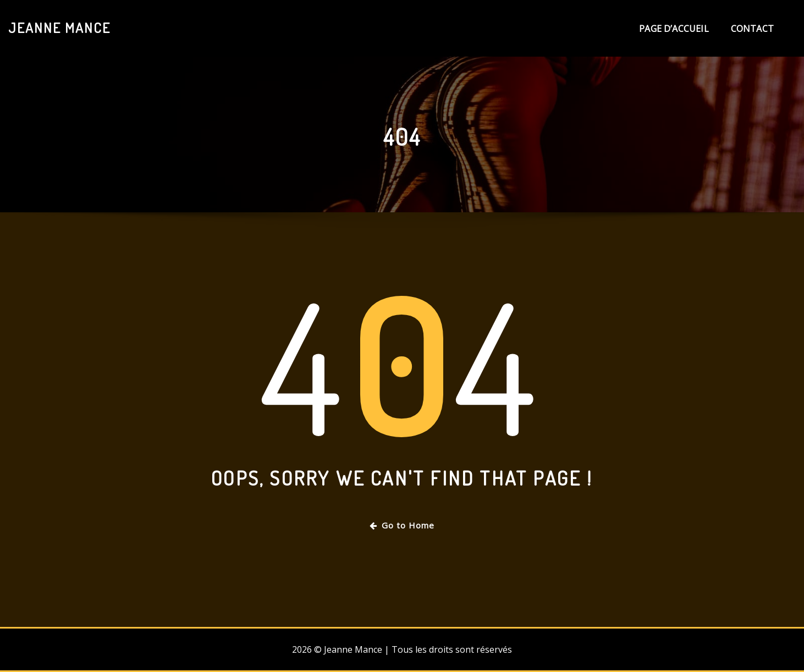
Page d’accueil (674, 29)
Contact (752, 29)
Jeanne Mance (59, 27)
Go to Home (402, 525)
